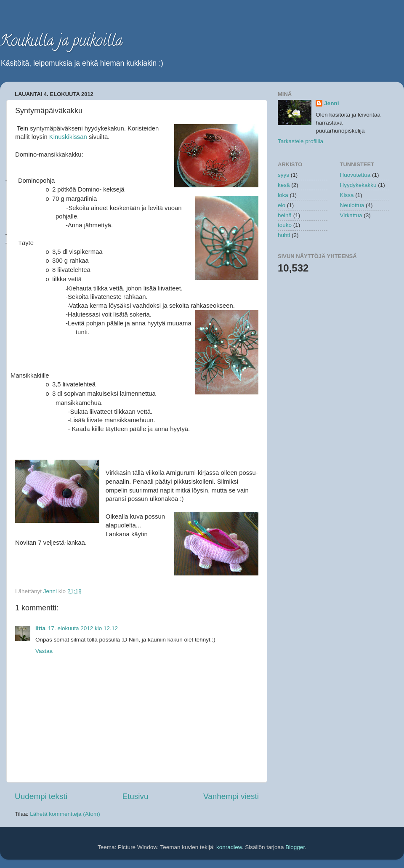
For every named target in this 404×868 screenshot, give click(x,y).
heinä (285, 215)
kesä (284, 185)
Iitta (40, 628)
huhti (284, 235)
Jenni (331, 103)
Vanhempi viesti (231, 796)
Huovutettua (355, 175)
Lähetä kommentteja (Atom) (65, 814)
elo (282, 205)
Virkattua (351, 215)
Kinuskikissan (68, 137)
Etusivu (136, 796)
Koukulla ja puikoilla (61, 42)
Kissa (347, 195)
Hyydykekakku (358, 185)
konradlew (229, 847)
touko (285, 225)
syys (283, 175)
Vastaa (44, 651)
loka (283, 195)
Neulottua (352, 205)
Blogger (295, 847)
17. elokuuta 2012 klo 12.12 (83, 628)
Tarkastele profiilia (300, 141)
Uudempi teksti (41, 796)
